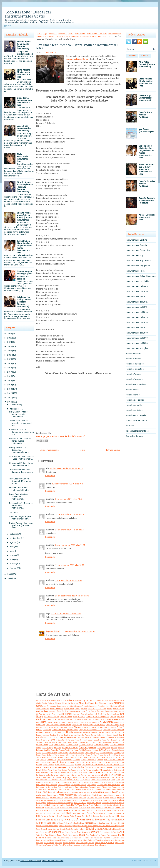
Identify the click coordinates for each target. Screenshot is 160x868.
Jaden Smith (92, 760)
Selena (43, 829)
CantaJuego (41, 725)
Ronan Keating (111, 823)
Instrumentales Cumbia (136, 245)
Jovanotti (78, 765)
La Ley (75, 775)
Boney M (80, 719)
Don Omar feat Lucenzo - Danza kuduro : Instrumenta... (20, 441)
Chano (71, 727)
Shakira (91, 829)
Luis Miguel (54, 792)
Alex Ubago (57, 706)
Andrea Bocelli (118, 709)
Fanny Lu (54, 750)
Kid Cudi (40, 773)
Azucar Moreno (80, 714)
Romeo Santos (99, 823)
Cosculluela (115, 730)
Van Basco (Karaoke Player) (146, 130)
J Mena (84, 760)
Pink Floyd (60, 813)
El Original (53, 745)
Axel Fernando (67, 714)
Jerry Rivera (85, 762)
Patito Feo (119, 808)
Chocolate (47, 730)
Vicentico (45, 840)
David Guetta (59, 737)
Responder (50, 476)
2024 (10, 342)
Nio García (66, 805)
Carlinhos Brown (52, 725)
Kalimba (96, 767)
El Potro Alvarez (72, 745)
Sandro (75, 826)
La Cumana (41, 775)
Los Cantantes (52, 785)
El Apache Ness (83, 742)
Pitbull (68, 813)
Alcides (58, 703)
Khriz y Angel (119, 770)
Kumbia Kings (82, 773)
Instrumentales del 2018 (137, 333)
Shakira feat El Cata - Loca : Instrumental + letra (21, 464)
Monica (101, 800)
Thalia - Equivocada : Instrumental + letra (23, 158)
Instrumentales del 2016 (137, 322)
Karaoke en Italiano (135, 410)
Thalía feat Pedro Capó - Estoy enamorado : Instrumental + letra (146, 169)
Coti (122, 729)
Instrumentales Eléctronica (138, 250)
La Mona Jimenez (85, 775)
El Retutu (97, 745)
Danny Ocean (107, 735)
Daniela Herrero (57, 735)
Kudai (60, 772)
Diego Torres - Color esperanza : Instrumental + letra (25, 102)
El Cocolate (100, 742)
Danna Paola (96, 735)
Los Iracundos (102, 785)
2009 (10, 574)
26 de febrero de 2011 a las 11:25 (70, 545)
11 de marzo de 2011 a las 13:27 (70, 565)
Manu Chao (46, 795)
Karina (121, 767)
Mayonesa (82, 798)
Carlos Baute (65, 725)
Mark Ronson (109, 795)
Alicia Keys (105, 706)
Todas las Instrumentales (90, 36)
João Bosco (86, 765)
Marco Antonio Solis (83, 795)
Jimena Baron (110, 762)
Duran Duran (116, 740)
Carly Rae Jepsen (113, 725)
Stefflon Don (115, 832)
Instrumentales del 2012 (137, 302)
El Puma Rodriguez (86, 745)
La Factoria (50, 775)
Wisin (97, 843)
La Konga (67, 775)
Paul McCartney (55, 811)
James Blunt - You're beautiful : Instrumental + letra (21, 423)
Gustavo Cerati (63, 757)
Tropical (106, 838)
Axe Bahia (56, 714)
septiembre (15, 538)
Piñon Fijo (76, 813)
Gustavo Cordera (76, 757)
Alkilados (114, 706)
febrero (13, 568)
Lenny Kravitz (85, 780)
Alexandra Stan (68, 706)
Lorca (113, 780)
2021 (10, 355)
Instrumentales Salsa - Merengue (141, 276)
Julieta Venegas (59, 767)
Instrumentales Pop (135, 255)
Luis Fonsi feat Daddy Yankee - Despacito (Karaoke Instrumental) (24, 302)
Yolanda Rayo (79, 845)
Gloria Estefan (47, 755)
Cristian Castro (43, 732)
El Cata (92, 742)
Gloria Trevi (70, 755)
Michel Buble (49, 800)
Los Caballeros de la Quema (113, 782)
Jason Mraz (46, 762)
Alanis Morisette (48, 703)
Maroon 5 (120, 795)
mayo (12, 555)
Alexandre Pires (80, 706)
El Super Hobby (116, 745)
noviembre (15, 409)
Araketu (108, 711)
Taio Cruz (40, 835)
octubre (13, 534)
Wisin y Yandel (107, 843)
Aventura (43, 714)
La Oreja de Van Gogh (111, 775)
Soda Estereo (71, 832)
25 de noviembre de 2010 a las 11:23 (66, 468)
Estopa (114, 748)
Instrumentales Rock (135, 271)
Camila (103, 722)
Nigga (59, 805)
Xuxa (44, 845)
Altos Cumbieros (42, 709)
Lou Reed (67, 790)
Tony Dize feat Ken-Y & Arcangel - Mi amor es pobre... (20, 481)
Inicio (8, 26)
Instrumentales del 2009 (137, 286)
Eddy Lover (62, 742)
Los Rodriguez (114, 787)
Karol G (40, 770)
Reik (117, 816)
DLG (64, 732)
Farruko (62, 750)
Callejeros (85, 722)
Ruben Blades (41, 826)
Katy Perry (48, 770)
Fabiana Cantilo (43, 750)
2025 (10, 338)
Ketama (110, 770)
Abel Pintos (51, 700)
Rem (122, 816)
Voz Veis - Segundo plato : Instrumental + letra (21, 518)
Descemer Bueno (83, 737)
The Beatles (91, 835)
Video (105, 36)
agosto (13, 542)
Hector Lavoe (100, 757)
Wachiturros (49, 843)
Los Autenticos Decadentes (80, 782)
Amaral (77, 709)
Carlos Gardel (77, 725)
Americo (84, 709)
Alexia (89, 706)
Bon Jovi (73, 719)
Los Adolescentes (61, 782)
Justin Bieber (84, 767)
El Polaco (62, 745)
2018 (10, 368)
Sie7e (102, 829)
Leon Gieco (96, 780)
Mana (115, 792)
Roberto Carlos (70, 823)
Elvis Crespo (48, 748)
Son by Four (105, 832)
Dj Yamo (44, 740)
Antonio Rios (95, 711)
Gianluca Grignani (92, 753)
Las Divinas (119, 778)
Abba (44, 701)
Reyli (62, 820)
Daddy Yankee (74, 732)
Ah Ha (111, 701)
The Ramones (112, 835)
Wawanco (58, 843)
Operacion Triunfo (52, 808)
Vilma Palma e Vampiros (93, 840)
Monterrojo (108, 800)
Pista (66, 36)
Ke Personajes (89, 770)
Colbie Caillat (97, 730)
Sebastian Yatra (109, 826)
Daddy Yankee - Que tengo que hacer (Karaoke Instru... (21, 525)
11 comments (50, 52)
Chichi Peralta (97, 727)
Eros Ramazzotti (104, 748)
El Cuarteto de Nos (111, 742)
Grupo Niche (103, 755)
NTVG (121, 800)
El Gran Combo (42, 745)
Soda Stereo (82, 832)
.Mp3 (45, 34)
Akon (122, 701)
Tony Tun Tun (79, 838)
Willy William (89, 843)
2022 (10, 351)
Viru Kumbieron (117, 840)
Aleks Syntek (47, 706)
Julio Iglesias (72, 767)
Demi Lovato (71, 737)
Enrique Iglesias (87, 747)
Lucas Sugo (81, 789)
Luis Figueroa (119, 790)
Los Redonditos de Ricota (96, 787)
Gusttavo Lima (89, 757)
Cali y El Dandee (67, 722)
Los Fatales (91, 785)
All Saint (121, 706)
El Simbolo (105, 745)
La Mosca (96, 775)
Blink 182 (56, 719)
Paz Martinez (92, 811)
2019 (10, 363)
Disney (109, 737)
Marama (55, 795)
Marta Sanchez (43, 798)
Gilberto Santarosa (107, 753)
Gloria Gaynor (60, 755)
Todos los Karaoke (135, 436)
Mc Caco (90, 798)
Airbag (117, 701)
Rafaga (44, 816)
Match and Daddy (71, 798)
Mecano (106, 798)
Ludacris (98, 789)
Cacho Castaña (54, 722)
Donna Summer (80, 740)
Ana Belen (92, 709)
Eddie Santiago (50, 742)
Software (94, 832)
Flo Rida (82, 750)
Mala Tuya (91, 792)
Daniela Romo (84, 735)
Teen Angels (73, 835)
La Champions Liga (116, 773)
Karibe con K (112, 767)
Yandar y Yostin (52, 845)
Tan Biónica (51, 835)
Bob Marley (65, 719)
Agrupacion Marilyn (100, 701)
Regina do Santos (107, 816)
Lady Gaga (67, 777)
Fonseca (88, 750)
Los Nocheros (114, 785)
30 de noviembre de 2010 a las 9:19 (67, 484)
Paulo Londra (81, 810)
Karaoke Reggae (134, 374)
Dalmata (94, 732)
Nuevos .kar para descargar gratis (25, 272)
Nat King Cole (41, 803)
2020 (10, 359)
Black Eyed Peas (44, 719)
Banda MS (55, 717)
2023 (10, 346)
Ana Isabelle (101, 709)
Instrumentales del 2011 (137, 297)
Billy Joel (120, 717)
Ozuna (82, 808)
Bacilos (90, 714)
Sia (99, 829)
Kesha (104, 770)
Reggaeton (74, 36)
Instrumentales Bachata (137, 240)
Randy (66, 816)
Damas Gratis (104, 732)
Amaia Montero (56, 709)
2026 (10, 334)
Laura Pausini (73, 780)
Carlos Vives (99, 725)
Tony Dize (69, 838)
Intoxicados (68, 760)
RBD (38, 816)
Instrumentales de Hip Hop (138, 281)
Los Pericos (49, 787)
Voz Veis (40, 843)
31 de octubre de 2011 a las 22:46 (80, 631)
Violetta (107, 840)
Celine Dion (63, 727)
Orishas (63, 808)
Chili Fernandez (110, 727)
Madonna (63, 792)
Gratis (71, 34)
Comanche (107, 730)
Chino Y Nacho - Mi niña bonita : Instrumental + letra (24, 73)
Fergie (67, 750)
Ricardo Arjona (75, 819)
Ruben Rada (53, 826)
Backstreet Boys (113, 714)
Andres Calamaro (44, 711)
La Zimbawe (57, 778)
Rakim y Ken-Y (56, 816)
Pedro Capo (104, 810)
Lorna (118, 780)
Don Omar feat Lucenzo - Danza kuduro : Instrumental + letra (77, 47)
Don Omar (63, 34)
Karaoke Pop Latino (135, 369)
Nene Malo (106, 803)
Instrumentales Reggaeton (138, 266)
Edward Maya (72, 742)
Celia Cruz (54, 727)
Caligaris (77, 722)
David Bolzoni (47, 737)
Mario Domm (98, 795)
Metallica (113, 798)
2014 (10, 385)
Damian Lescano (43, 735)
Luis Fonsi (42, 792)
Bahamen (47, 717)
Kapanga (103, 767)
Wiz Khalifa (119, 843)
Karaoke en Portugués (136, 415)
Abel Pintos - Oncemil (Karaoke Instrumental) (147, 64)
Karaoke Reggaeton (135, 379)
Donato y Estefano (66, 740)
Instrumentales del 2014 (137, 312)
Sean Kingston (95, 826)
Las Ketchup (41, 780)
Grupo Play (113, 755)
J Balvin (77, 760)
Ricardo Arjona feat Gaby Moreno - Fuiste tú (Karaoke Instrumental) (25, 187)
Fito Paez (74, 750)
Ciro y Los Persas (85, 730)
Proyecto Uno (104, 813)
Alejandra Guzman (70, 703)
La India (59, 775)
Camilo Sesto (119, 722)
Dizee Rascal (117, 737)
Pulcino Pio (114, 813)
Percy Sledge (114, 811)
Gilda (116, 752)
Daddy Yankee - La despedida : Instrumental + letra (19, 450)
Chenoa (87, 727)
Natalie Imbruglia (66, 803)
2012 (10, 393)
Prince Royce (93, 813)
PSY (88, 808)
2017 (10, 372)
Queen (121, 813)
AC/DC (39, 701)
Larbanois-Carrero (100, 778)
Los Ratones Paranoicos (74, 787)
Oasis (109, 805)
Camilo (110, 722)
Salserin (62, 826)
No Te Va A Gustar (80, 805)
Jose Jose (70, 765)
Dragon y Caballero (94, 740)
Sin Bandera (54, 832)
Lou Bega (59, 790)
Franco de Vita (98, 750)
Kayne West (57, 770)
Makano (70, 792)
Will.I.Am (80, 843)
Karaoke (51, 36)
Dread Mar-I (106, 740)
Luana (73, 790)
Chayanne (78, 727)
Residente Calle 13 (45, 820)
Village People (77, 840)
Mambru (108, 792)
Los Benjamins (96, 782)
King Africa (47, 773)
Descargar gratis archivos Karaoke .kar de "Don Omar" (61, 436)
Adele (70, 700)
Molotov (95, 800)
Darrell (115, 735)
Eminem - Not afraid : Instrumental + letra (19, 489)
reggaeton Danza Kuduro (78, 59)
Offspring (116, 805)
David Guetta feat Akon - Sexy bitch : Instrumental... (20, 497)
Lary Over (111, 778)
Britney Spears (111, 719)
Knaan (55, 773)
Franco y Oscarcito (112, 750)
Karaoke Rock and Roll (136, 384)
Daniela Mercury (70, 735)
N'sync (115, 800)
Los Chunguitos (64, 785)
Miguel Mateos (69, 800)
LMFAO (91, 772)
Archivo (145, 56)
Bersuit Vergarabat (101, 717)
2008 (10, 578)
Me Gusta (98, 798)
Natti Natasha (80, 803)
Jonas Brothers (48, 765)
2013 (10, 389)
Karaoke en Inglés (134, 405)
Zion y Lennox (100, 845)
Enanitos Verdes (70, 747)
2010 (10, 402)
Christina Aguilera (60, 729)
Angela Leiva (80, 711)
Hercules (43, 760)
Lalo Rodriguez (87, 778)
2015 (10, 381)
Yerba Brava (69, 845)
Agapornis (88, 700)
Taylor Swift (62, 835)
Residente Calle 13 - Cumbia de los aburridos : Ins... (21, 432)
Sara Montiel (83, 826)
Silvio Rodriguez (112, 829)
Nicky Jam (51, 805)
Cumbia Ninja (56, 732)
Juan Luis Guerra (111, 765)
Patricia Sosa (42, 810)
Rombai (88, 823)
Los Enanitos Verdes (79, 785)
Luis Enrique (107, 789)
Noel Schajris (95, 805)
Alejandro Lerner (106, 703)
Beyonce (113, 717)
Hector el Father (111, 757)
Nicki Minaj (41, 805)
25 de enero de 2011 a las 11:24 (69, 530)
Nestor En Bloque (117, 803)
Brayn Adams (89, 719)
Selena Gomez (53, 829)
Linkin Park (106, 780)
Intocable (60, 760)
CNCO (44, 722)
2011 (10, 398)
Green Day (80, 755)
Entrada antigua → (115, 450)
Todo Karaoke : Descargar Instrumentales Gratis (28, 14)
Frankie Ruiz (47, 753)
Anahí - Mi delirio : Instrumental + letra (147, 217)
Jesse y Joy (97, 762)
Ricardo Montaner (96, 820)
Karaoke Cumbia (134, 359)
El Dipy (121, 742)
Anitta (88, 711)
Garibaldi (72, 753)
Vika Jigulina (66, 840)
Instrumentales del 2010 (97, 34)
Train (87, 838)
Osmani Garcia (72, 808)
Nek (88, 803)
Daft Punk (86, 732)
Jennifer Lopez (59, 762)
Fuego (55, 753)
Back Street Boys (100, 714)
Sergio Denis (81, 829)
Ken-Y (98, 770)
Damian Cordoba (117, 732)
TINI (122, 832)
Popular (132, 56)
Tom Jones (61, 838)
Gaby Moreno (63, 753)
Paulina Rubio (68, 810)
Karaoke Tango (133, 395)
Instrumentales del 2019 (137, 338)
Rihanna (47, 823)
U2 (111, 838)
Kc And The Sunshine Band (72, 770)
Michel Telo (59, 800)
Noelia (104, 805)
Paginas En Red (53, 631)
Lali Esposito (77, 778)
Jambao (100, 760)
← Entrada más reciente (48, 450)
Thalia (82, 835)
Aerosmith (78, 700)
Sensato (63, 829)
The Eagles (102, 835)
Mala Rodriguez (80, 792)
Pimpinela (47, 813)
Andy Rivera (57, 711)
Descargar (53, 34)
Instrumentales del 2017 (137, 328)
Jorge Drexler (60, 765)
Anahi (109, 709)
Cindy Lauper (73, 730)
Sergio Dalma (71, 829)
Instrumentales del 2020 (137, 343)
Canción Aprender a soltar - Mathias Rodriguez (147, 200)
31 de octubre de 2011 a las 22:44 (66, 613)
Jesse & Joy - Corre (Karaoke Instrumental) (24, 128)
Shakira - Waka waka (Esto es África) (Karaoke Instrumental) (24, 216)
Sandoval (69, 826)
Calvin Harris (94, 722)
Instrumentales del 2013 (137, 307)
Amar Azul (69, 709)
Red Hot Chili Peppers (91, 816)
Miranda (89, 800)
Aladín (39, 703)
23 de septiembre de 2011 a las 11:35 (72, 596)
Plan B (84, 813)
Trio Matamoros (96, 838)
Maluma (100, 792)
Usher (115, 838)
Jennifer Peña (73, 762)
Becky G (82, 717)
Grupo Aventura (91, 755)
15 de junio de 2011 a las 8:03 (69, 580)
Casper (46, 727)
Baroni (75, 717)
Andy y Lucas (68, 711)
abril (12, 559)
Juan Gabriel (97, 765)
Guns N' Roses (50, 757)
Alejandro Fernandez (88, 703)
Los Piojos (59, 787)
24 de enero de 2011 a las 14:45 (69, 514)
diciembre (14, 405)
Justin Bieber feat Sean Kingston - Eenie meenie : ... (21, 472)
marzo (13, 564)
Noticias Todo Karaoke (136, 421)
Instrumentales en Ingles (137, 348)
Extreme (121, 748)
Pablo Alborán (97, 808)
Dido (91, 737)
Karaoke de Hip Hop (135, 400)
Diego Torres (99, 737)
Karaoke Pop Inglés (135, 364)
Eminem (58, 748)
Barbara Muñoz (66, 717)
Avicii (49, 714)
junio (12, 551)
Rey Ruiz (57, 820)
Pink (53, 813)
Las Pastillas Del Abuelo (57, 780)
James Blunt (109, 760)
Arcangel (115, 711)
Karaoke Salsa (133, 390)
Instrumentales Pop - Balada (139, 261)
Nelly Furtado (96, 803)
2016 (10, 376)
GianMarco (80, 753)
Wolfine (39, 845)
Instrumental (80, 34)
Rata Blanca (75, 816)
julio (12, 547)
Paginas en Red (149, 860)
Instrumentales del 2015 (137, 317)
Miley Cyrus (80, 800)
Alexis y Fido (96, 706)
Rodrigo (81, 823)
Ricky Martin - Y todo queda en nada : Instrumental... (18, 414)
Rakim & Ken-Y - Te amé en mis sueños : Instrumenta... (21, 505)
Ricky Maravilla (112, 820)
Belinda (89, 717)
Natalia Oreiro (53, 803)
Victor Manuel (55, 840)
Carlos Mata (88, 725)
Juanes (47, 767)
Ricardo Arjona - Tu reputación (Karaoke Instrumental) (24, 45)
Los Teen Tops (49, 790)
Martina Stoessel (57, 798)
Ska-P (64, 832)
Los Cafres (41, 785)
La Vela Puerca (46, 778)
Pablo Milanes (109, 808)
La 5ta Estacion (101, 772)
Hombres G (52, 760)
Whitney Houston (69, 843)
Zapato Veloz (89, 845)
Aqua (103, 711)
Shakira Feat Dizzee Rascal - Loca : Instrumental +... (21, 458)
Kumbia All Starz (69, 773)
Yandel (61, 845)
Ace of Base (62, 701)
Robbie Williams (58, 823)
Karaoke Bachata (134, 353)
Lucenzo (59, 36)
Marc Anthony (66, 795)
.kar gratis (14, 512)
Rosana (120, 823)
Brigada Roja (99, 719)
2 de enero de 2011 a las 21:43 (69, 499)
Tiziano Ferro (51, 838)
